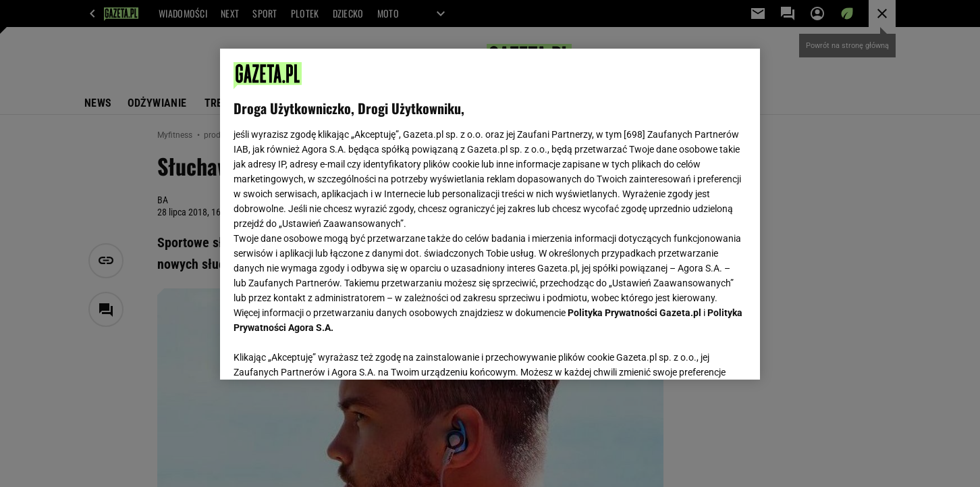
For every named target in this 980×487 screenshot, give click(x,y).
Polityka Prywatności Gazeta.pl (634, 313)
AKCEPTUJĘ (701, 353)
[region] (490, 214)
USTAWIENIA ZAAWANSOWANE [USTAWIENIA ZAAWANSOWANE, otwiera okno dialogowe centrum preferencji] (322, 353)
